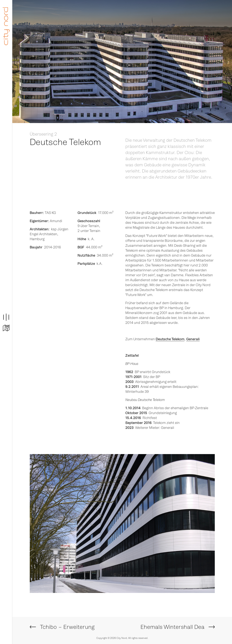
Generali (193, 339)
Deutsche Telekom (170, 339)
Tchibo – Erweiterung (67, 627)
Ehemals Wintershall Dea (173, 627)
